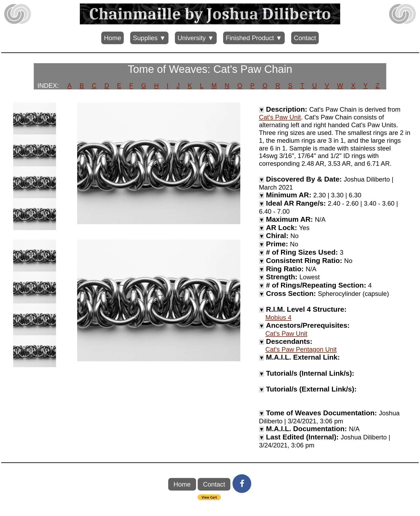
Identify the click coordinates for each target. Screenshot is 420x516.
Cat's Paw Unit (280, 117)
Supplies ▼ (149, 38)
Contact (305, 38)
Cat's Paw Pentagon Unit (301, 349)
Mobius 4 (278, 317)
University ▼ (196, 38)
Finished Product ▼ (254, 38)
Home (112, 38)
